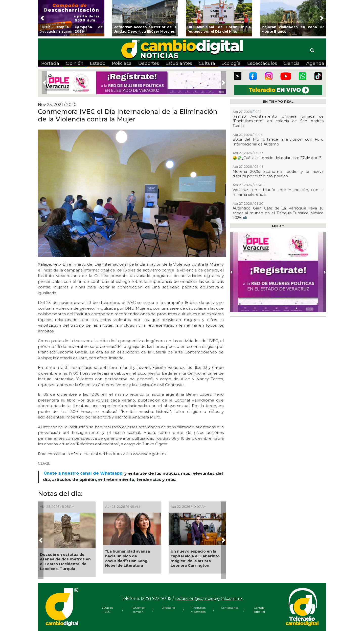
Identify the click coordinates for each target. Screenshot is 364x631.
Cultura (207, 63)
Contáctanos (229, 608)
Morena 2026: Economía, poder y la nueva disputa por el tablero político (278, 174)
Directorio (168, 608)
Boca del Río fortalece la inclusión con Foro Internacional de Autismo (278, 142)
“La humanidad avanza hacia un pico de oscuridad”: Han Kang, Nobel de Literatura (128, 558)
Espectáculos (262, 63)
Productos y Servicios (198, 610)
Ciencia (292, 63)
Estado (98, 63)
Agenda (315, 63)
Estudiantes (179, 63)
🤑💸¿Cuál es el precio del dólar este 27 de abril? (277, 158)
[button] (42, 18)
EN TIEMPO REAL (278, 102)
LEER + (278, 226)
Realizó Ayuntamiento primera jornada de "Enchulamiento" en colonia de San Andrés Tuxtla (278, 121)
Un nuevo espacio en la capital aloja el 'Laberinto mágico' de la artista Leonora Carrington (195, 558)
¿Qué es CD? (108, 610)
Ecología (231, 63)
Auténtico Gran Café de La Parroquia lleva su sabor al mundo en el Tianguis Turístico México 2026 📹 (278, 213)
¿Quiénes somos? (138, 610)
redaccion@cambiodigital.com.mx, (209, 598)
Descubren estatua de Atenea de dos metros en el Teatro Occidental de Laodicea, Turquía (65, 562)
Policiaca (122, 63)
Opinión (75, 63)
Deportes (149, 63)
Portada (50, 63)
